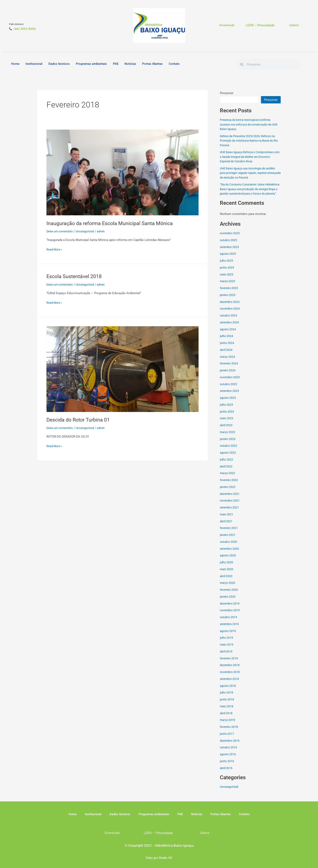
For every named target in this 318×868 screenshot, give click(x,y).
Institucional (34, 64)
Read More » (55, 249)
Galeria (294, 25)
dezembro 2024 (230, 306)
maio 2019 (227, 649)
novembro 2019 (230, 615)
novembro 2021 (230, 505)
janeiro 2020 (228, 601)
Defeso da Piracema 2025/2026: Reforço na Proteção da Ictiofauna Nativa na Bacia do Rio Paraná (249, 141)
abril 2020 (226, 581)
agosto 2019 (228, 635)
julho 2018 (227, 697)
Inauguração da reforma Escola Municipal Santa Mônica (112, 223)
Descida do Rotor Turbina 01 (80, 420)
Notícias (130, 64)
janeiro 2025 (228, 299)
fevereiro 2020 (229, 594)
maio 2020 (227, 574)
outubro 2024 (229, 320)
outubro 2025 (229, 245)
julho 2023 (227, 409)
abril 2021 (226, 526)
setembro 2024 (230, 327)
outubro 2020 (229, 546)
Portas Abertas (152, 64)
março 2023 (228, 437)
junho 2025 (227, 272)
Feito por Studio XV (159, 858)
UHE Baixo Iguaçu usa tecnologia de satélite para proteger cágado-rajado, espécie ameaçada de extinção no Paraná (250, 173)
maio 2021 (227, 519)
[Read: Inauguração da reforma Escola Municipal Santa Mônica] (122, 172)
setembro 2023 (230, 396)
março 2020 (228, 587)
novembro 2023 (230, 382)
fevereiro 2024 (229, 368)
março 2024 (228, 361)
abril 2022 (226, 471)
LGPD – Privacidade (260, 25)
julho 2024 (227, 341)
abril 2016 (226, 773)
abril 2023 (226, 430)
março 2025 (228, 286)
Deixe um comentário (61, 231)
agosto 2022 (228, 457)
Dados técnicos (59, 64)
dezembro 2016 (230, 745)
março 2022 (228, 478)
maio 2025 (227, 279)
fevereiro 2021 (229, 533)
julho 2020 (227, 567)
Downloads (227, 25)
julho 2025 (227, 265)
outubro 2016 (229, 752)
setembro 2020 (230, 553)
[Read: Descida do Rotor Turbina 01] (122, 369)
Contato (174, 64)
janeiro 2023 (228, 443)
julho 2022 (227, 464)
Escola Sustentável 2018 (75, 276)
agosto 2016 (228, 759)
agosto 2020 (228, 560)
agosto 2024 (228, 334)
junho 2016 (227, 766)
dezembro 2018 (230, 670)
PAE (116, 64)
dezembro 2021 (230, 498)
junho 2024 (227, 348)
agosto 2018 (228, 690)
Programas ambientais (91, 64)
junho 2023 (227, 416)
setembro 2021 (230, 512)
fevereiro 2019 (229, 663)
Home (15, 64)
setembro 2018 (230, 683)
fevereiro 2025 (229, 293)
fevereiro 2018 (229, 731)
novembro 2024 (230, 313)
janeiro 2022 (228, 491)
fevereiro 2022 (229, 485)
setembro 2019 (230, 629)
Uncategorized (88, 231)
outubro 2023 (229, 389)
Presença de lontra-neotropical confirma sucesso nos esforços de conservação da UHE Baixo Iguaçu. (248, 124)
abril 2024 (226, 354)
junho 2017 (227, 738)
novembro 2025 (230, 238)
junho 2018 (227, 704)
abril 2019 (226, 656)
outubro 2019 (229, 622)
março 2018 (228, 725)
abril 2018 (226, 718)
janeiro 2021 (228, 540)
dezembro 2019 (230, 608)
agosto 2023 (228, 402)
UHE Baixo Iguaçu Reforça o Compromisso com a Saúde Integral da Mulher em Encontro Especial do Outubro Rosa (249, 157)
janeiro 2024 (228, 375)
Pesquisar (227, 93)
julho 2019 (227, 642)
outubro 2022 (229, 450)
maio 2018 (227, 711)
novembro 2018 (230, 677)
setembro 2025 (230, 251)
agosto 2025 (228, 258)
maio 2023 (227, 423)
